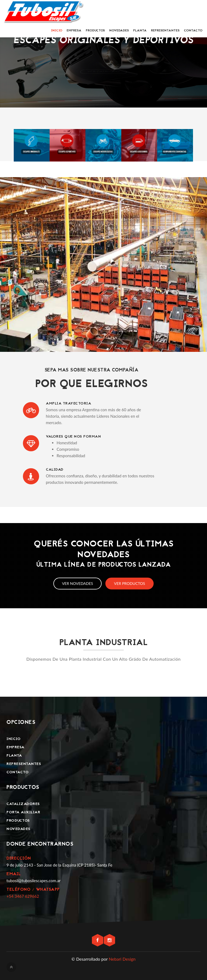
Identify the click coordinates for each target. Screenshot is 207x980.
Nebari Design (122, 959)
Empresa (74, 31)
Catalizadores (23, 804)
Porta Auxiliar (23, 812)
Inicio (57, 31)
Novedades (119, 31)
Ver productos (130, 583)
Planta (140, 31)
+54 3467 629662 (23, 896)
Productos (95, 31)
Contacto (193, 31)
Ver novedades (77, 583)
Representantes (165, 31)
